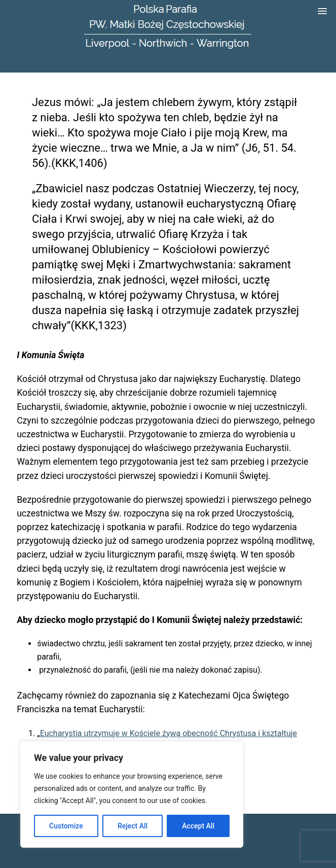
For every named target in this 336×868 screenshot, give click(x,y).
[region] (132, 794)
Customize (66, 826)
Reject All (133, 826)
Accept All (198, 826)
